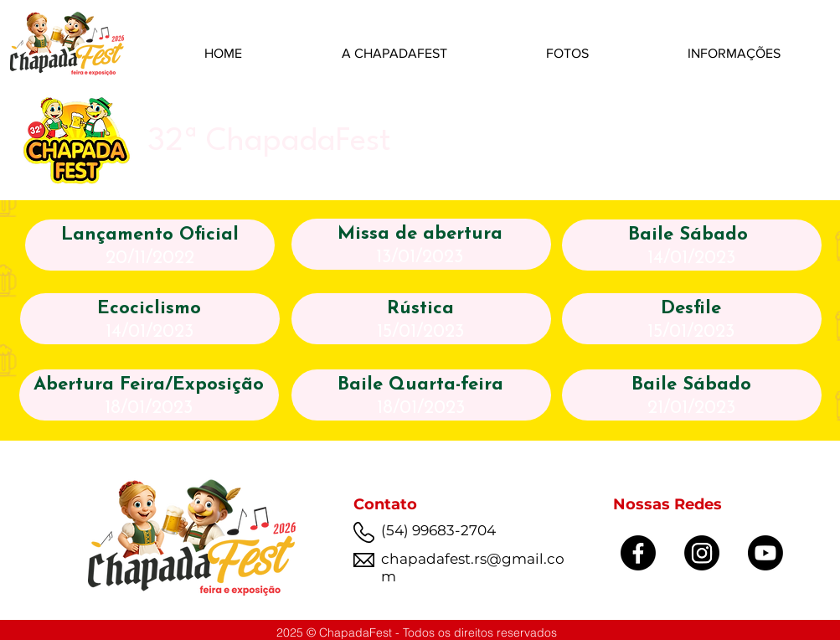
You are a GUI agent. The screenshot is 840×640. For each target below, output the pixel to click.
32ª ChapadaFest (269, 142)
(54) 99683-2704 (438, 530)
